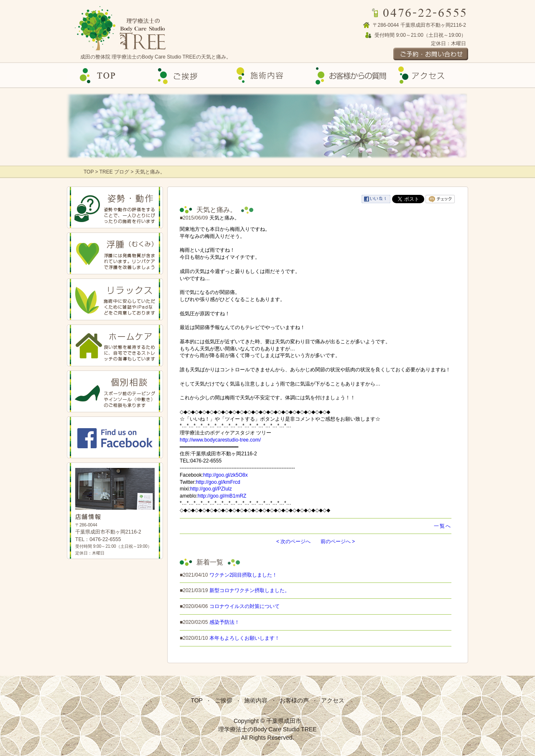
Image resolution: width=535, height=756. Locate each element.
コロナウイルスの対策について (245, 606)
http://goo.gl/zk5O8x (225, 475)
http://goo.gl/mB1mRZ (222, 496)
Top (107, 75)
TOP (89, 172)
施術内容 (256, 700)
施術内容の (267, 75)
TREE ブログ (114, 172)
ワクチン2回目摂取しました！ (243, 575)
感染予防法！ (224, 622)
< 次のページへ (293, 541)
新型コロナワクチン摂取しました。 (250, 590)
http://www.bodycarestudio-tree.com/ (220, 440)
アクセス (428, 75)
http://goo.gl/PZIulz (211, 489)
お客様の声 (348, 75)
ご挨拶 (187, 75)
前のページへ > (338, 541)
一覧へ (443, 526)
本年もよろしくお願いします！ (245, 638)
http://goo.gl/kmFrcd (218, 482)
